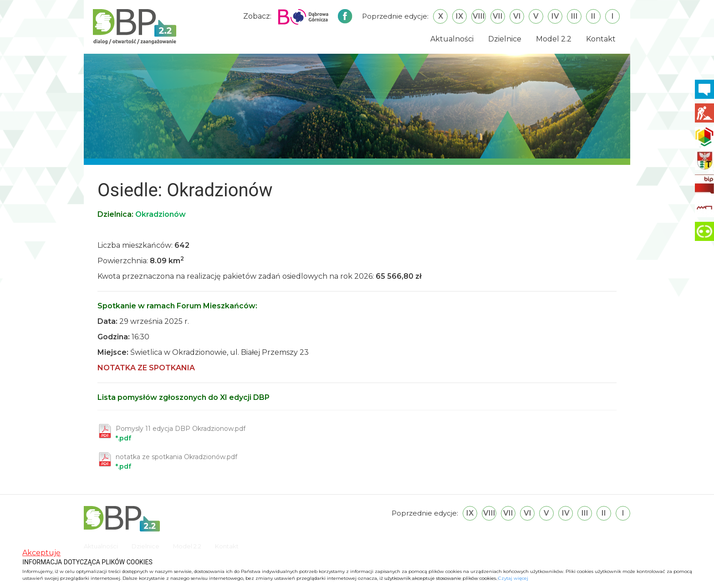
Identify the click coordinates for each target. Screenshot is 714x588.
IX (459, 16)
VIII (479, 16)
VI (517, 16)
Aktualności (452, 39)
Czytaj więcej (513, 578)
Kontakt (601, 39)
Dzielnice (505, 39)
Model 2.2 (554, 39)
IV (555, 16)
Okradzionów (161, 214)
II (593, 16)
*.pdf (181, 433)
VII (498, 16)
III (574, 16)
